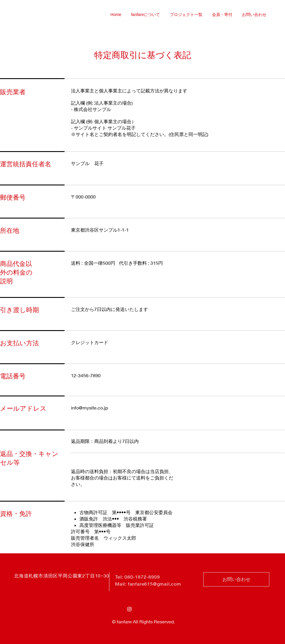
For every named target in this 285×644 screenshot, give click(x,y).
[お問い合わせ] (236, 579)
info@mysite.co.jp (89, 408)
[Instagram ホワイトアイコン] (129, 609)
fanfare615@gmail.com (155, 584)
